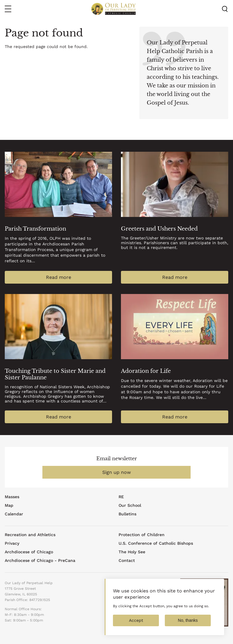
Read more (59, 277)
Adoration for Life (146, 371)
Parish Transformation (35, 229)
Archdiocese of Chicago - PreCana (40, 560)
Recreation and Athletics (30, 535)
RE (121, 497)
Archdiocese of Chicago (29, 552)
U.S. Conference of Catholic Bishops (156, 543)
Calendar (14, 514)
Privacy (12, 543)
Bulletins (127, 514)
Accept (136, 626)
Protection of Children (142, 535)
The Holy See (132, 552)
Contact (127, 560)
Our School (130, 505)
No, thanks (188, 626)
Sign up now (116, 472)
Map (9, 505)
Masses (12, 497)
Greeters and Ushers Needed (159, 229)
